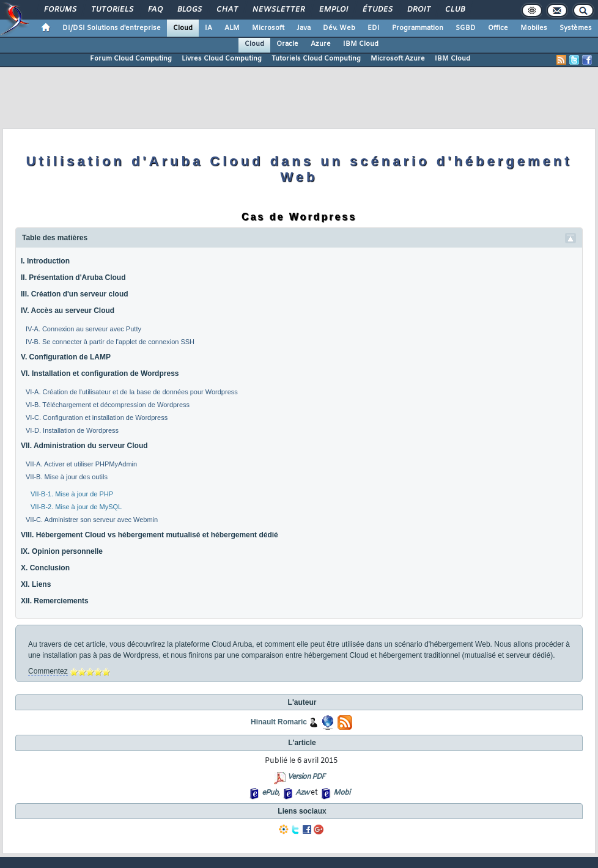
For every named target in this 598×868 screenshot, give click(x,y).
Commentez (48, 671)
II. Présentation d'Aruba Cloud (73, 278)
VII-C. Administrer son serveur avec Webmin (92, 520)
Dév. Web (339, 28)
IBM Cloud (361, 44)
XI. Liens (36, 584)
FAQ (155, 10)
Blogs (189, 10)
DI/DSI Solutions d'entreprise (112, 28)
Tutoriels (112, 10)
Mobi (341, 793)
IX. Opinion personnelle (62, 551)
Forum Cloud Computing (131, 59)
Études (377, 10)
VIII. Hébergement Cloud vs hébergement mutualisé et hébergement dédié (149, 535)
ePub (270, 793)
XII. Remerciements (55, 601)
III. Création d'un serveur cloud (75, 294)
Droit (418, 10)
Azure (321, 44)
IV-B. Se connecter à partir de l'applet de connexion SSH (110, 342)
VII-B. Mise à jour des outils (67, 477)
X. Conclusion (45, 568)
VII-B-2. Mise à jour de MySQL (76, 507)
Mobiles (534, 28)
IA (209, 28)
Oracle (287, 44)
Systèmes (576, 28)
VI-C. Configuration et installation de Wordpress (97, 417)
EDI (374, 28)
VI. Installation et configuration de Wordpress (100, 373)
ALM (232, 28)
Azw (302, 793)
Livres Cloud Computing (222, 59)
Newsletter (278, 10)
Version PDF (306, 777)
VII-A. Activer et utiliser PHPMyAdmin (81, 464)
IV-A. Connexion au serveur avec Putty (83, 329)
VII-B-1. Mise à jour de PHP (72, 494)
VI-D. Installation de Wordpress (72, 430)
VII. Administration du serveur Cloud (84, 446)
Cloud (183, 28)
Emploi (333, 10)
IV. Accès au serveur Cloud (68, 311)
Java (304, 28)
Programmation (418, 28)
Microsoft (268, 28)
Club (454, 10)
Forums (60, 10)
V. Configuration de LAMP (66, 357)
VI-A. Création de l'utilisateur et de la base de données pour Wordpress (132, 392)
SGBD (466, 28)
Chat (227, 10)
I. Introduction (45, 261)
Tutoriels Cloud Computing (316, 59)
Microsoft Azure (398, 59)
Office (498, 28)
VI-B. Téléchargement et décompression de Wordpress (108, 405)
